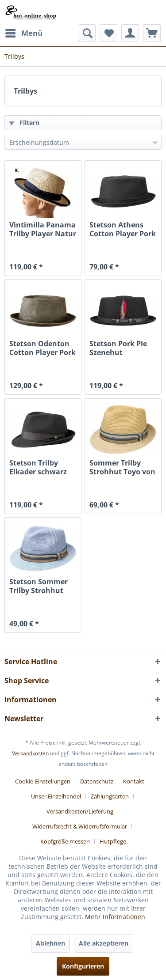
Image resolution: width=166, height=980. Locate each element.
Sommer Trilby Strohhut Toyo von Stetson (122, 467)
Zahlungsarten (110, 796)
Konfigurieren (83, 966)
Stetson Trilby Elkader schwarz (38, 467)
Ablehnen (50, 943)
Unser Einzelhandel (56, 796)
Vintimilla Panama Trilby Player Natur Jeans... (43, 229)
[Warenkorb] (152, 33)
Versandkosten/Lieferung (80, 811)
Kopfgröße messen (65, 841)
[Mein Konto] (130, 33)
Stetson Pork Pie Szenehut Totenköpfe (118, 348)
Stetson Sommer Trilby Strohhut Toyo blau (39, 586)
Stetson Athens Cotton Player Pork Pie (123, 229)
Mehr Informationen (115, 917)
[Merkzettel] (108, 33)
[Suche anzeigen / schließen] (87, 33)
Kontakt (134, 781)
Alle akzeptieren (104, 943)
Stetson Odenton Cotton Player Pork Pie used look (42, 348)
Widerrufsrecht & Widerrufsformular (80, 826)
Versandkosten (30, 753)
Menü (24, 32)
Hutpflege (113, 841)
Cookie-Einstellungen (43, 781)
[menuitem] (23, 33)
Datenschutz (97, 781)
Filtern (24, 123)
